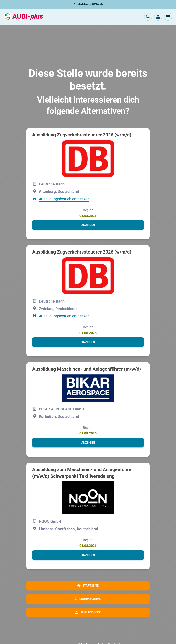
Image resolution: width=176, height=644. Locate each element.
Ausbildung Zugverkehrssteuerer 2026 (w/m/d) (82, 135)
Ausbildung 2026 (88, 4)
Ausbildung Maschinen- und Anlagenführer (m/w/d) (87, 369)
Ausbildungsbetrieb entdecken (64, 199)
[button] (168, 17)
